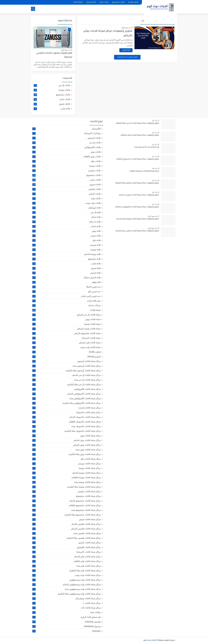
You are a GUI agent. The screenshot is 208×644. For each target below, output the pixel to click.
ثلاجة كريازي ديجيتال (66, 277)
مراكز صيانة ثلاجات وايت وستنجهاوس (66, 580)
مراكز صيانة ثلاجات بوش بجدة (66, 450)
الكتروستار (66, 129)
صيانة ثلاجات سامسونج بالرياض (66, 333)
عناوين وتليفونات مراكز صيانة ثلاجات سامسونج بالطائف (138, 159)
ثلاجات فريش (91, 2)
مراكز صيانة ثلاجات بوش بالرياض (66, 445)
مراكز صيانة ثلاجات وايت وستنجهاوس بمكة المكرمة (66, 594)
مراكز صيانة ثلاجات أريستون (66, 361)
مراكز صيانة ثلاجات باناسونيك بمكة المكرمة (66, 431)
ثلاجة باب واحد (66, 222)
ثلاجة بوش (66, 231)
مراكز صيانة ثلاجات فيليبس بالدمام (66, 524)
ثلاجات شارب (104, 2)
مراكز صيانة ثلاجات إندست (66, 408)
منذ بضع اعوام (126, 28)
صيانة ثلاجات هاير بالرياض (66, 343)
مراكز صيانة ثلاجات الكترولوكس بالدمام (66, 394)
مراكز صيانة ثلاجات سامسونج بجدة (66, 510)
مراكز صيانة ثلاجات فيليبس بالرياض (66, 529)
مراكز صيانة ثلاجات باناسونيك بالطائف (66, 422)
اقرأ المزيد (126, 50)
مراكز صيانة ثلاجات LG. (66, 608)
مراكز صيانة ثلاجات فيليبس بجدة (66, 533)
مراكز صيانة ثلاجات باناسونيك (66, 412)
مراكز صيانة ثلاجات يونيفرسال (66, 598)
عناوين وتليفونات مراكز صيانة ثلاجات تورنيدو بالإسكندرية (138, 219)
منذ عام (155, 121)
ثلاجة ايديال (66, 217)
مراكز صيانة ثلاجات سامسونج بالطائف (66, 505)
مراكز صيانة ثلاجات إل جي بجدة (66, 380)
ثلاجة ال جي (66, 212)
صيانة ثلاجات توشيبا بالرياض (66, 329)
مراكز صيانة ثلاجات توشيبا (66, 468)
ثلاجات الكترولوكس (66, 147)
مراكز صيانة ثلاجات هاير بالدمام (66, 557)
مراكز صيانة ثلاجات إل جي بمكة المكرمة (66, 384)
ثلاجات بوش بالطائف (66, 157)
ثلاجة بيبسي (66, 236)
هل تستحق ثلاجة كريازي (66, 617)
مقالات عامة (66, 612)
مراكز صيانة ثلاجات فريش (66, 519)
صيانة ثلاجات (78, 2)
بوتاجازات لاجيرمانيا (66, 133)
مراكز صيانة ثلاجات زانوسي (66, 491)
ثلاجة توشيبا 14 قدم (66, 254)
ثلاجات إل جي (52, 85)
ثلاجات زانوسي (66, 171)
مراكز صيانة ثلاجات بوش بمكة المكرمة (66, 454)
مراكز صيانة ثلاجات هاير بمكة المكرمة (66, 571)
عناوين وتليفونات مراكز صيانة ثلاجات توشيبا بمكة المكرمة (137, 183)
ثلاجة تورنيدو (66, 245)
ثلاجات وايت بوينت (66, 203)
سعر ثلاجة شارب (66, 301)
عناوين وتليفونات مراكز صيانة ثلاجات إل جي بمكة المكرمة (138, 123)
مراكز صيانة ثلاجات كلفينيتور (66, 547)
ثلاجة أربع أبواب (66, 208)
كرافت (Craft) (66, 352)
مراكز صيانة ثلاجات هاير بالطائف (66, 561)
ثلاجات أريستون (66, 138)
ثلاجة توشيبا (66, 250)
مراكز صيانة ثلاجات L (66, 603)
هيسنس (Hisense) (66, 622)
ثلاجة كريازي (66, 273)
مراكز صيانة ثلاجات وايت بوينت (66, 575)
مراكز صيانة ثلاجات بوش (66, 436)
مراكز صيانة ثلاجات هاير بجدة (66, 566)
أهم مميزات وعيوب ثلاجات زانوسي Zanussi (54, 55)
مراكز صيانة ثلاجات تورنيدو (66, 464)
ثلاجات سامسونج (118, 2)
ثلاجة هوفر (66, 282)
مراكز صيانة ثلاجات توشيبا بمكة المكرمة (66, 487)
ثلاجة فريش (66, 268)
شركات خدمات (66, 305)
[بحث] (33, 9)
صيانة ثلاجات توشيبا (66, 324)
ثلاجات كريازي (66, 194)
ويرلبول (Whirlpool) (66, 626)
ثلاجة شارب (52, 109)
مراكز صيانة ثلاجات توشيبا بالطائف (66, 477)
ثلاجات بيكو (66, 161)
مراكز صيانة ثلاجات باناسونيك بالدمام (66, 417)
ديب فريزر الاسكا (66, 287)
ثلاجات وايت (66, 198)
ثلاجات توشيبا (133, 2)
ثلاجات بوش (66, 152)
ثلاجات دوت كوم (150, 640)
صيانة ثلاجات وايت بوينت (66, 347)
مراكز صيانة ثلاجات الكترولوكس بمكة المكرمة (66, 403)
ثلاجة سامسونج (66, 259)
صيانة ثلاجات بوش (66, 319)
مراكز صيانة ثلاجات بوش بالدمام (66, 440)
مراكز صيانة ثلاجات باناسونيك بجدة (66, 426)
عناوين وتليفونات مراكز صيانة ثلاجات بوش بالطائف (140, 135)
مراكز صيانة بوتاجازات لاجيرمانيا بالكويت (144, 171)
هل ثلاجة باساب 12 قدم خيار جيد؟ (147, 147)
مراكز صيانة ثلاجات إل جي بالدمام (66, 375)
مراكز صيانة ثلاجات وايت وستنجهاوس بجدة (66, 589)
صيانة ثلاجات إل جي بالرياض (66, 315)
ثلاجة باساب (66, 226)
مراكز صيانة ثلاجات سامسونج (66, 496)
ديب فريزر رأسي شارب (66, 296)
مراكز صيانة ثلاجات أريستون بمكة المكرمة (66, 371)
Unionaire (66, 631)
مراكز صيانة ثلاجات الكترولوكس (66, 389)
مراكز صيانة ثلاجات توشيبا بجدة (66, 482)
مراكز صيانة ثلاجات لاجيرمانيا (66, 552)
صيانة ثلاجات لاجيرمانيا (66, 338)
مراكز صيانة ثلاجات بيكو (66, 459)
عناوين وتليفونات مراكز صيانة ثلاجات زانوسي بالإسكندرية (137, 231)
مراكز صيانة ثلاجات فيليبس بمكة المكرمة (66, 538)
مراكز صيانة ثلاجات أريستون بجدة (66, 366)
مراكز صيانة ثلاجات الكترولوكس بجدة (66, 398)
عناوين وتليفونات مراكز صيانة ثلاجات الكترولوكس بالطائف (137, 207)
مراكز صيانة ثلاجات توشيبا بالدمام (66, 473)
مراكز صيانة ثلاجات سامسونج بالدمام (66, 501)
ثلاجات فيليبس (66, 189)
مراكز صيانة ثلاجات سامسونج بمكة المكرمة (66, 515)
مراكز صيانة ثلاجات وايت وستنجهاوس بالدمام (66, 584)
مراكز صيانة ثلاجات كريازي (66, 543)
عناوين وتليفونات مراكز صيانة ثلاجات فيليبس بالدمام (139, 195)
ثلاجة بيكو (66, 240)
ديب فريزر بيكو (66, 291)
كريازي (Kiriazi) (66, 357)
